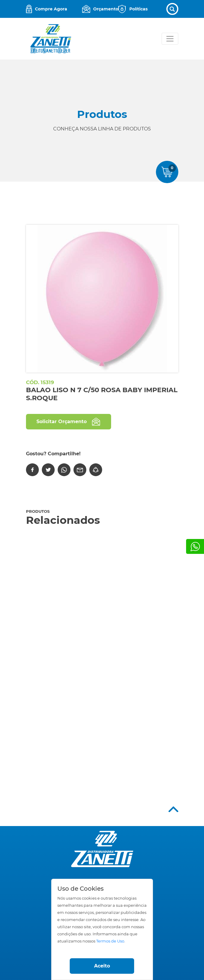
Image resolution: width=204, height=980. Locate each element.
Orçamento (106, 9)
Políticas (138, 9)
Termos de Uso (110, 941)
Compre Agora (51, 9)
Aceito (102, 966)
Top (173, 809)
